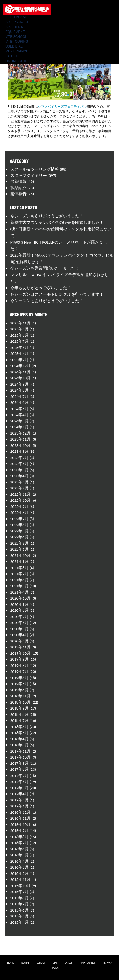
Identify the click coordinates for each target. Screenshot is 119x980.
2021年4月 (19, 592)
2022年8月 (19, 513)
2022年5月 (19, 531)
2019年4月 (19, 690)
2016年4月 (19, 861)
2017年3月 (19, 800)
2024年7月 (19, 397)
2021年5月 (19, 586)
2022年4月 (19, 537)
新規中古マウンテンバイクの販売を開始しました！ (57, 223)
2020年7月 (19, 617)
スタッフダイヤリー (29, 176)
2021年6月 (19, 580)
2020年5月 (19, 629)
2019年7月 (19, 672)
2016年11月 (21, 818)
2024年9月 (19, 384)
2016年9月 (19, 831)
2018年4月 (19, 739)
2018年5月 (19, 733)
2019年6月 (19, 678)
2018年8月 (19, 714)
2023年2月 (19, 488)
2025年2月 (19, 360)
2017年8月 (19, 769)
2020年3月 (19, 641)
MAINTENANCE (87, 963)
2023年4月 (19, 476)
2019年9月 (19, 659)
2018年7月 (19, 720)
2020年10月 (21, 598)
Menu (111, 7)
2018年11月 (21, 696)
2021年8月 (19, 568)
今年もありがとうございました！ (41, 288)
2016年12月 (21, 812)
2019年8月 (19, 666)
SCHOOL (41, 963)
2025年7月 (19, 341)
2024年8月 (19, 390)
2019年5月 (19, 684)
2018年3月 (19, 745)
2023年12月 (21, 433)
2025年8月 (19, 335)
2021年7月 (19, 574)
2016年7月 (19, 843)
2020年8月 (19, 610)
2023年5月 (19, 470)
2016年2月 (19, 873)
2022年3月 (19, 543)
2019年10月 (21, 653)
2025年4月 (19, 354)
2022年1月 (19, 549)
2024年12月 (21, 366)
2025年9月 (19, 329)
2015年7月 (19, 904)
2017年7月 (19, 776)
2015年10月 (21, 886)
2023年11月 (21, 439)
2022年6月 (19, 525)
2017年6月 (19, 782)
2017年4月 (19, 794)
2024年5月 (19, 409)
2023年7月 (19, 458)
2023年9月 (19, 451)
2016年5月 (19, 855)
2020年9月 (19, 604)
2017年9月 (19, 763)
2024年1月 (19, 427)
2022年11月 (21, 494)
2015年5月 (19, 916)
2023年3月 (19, 482)
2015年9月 (19, 892)
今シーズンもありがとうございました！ (47, 216)
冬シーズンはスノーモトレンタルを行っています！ (57, 294)
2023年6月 (19, 464)
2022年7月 (19, 519)
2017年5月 (19, 788)
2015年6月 (19, 910)
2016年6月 (19, 849)
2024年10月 (21, 378)
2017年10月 (21, 757)
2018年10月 (21, 702)
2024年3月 (19, 421)
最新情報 (18, 182)
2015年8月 (19, 898)
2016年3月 (19, 867)
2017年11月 (21, 751)
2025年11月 (21, 323)
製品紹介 (18, 188)
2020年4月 (19, 635)
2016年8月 (19, 837)
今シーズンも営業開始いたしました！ (45, 268)
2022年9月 (19, 507)
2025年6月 (19, 348)
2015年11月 (21, 879)
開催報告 (18, 194)
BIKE (55, 963)
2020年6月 (19, 623)
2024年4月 (19, 415)
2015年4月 (19, 922)
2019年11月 (21, 647)
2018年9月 (19, 708)
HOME (11, 963)
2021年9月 (19, 561)
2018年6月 (19, 727)
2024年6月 (19, 402)
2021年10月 (21, 555)
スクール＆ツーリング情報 (35, 169)
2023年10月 (21, 445)
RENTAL (25, 963)
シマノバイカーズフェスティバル (62, 107)
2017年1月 (19, 806)
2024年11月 (21, 372)
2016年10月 (21, 825)
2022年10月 (21, 500)
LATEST (69, 963)
